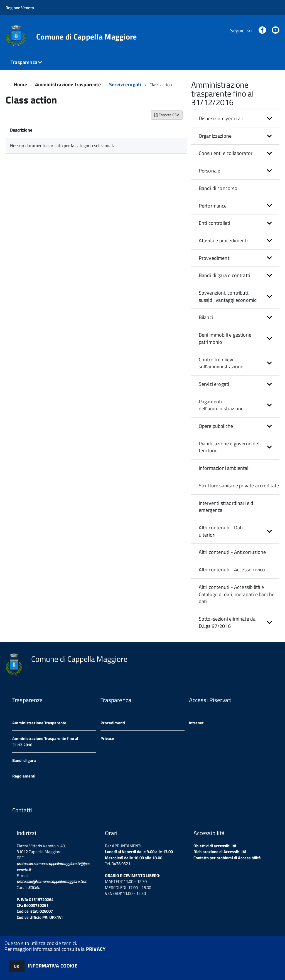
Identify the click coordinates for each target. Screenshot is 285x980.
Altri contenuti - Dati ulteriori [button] (221, 531)
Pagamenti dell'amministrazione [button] (221, 405)
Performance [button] (213, 206)
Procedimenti (113, 723)
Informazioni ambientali (224, 468)
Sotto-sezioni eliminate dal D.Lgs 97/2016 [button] (228, 622)
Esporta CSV (167, 115)
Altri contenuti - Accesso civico (232, 570)
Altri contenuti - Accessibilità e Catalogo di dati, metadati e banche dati (237, 594)
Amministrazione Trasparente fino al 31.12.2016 (45, 742)
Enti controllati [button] (215, 223)
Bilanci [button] (206, 317)
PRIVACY (96, 949)
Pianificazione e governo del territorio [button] (229, 447)
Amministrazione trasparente (68, 84)
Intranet (196, 723)
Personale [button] (210, 171)
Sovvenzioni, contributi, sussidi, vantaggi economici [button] (228, 296)
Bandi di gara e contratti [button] (225, 275)
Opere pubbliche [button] (216, 426)
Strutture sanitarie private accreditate (239, 486)
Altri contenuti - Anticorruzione (232, 552)
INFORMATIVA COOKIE (53, 966)
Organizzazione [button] (215, 136)
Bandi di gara (24, 760)
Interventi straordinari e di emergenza (227, 507)
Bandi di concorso (218, 188)
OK (17, 966)
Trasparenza (24, 62)
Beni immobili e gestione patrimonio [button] (225, 338)
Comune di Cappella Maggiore (87, 37)
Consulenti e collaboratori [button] (226, 153)
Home (20, 84)
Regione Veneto (20, 8)
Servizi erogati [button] (214, 384)
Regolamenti (24, 776)
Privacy (107, 738)
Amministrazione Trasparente (39, 723)
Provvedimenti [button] (215, 258)
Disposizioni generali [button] (221, 118)
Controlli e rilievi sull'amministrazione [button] (221, 363)
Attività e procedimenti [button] (223, 240)
